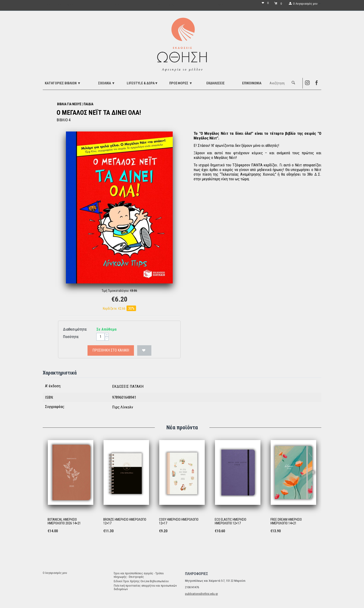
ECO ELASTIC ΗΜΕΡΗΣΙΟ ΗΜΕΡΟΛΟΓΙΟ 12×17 (231, 521)
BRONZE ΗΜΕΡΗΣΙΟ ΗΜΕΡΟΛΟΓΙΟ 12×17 (125, 521)
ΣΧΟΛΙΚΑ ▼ (107, 83)
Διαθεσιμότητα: (75, 329)
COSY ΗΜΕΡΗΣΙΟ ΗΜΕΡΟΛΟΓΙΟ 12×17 (179, 521)
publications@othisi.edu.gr (201, 594)
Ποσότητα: (71, 337)
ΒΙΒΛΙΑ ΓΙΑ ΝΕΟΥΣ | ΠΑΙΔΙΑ (75, 104)
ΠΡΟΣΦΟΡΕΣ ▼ (181, 83)
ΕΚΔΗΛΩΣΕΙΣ (216, 83)
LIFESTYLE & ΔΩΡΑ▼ (142, 83)
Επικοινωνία (252, 83)
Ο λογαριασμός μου (55, 573)
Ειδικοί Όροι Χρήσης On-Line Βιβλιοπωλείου (141, 581)
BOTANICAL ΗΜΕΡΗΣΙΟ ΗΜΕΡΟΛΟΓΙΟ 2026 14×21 (64, 521)
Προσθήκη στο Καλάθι (111, 350)
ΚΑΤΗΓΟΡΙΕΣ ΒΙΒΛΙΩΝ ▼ (63, 83)
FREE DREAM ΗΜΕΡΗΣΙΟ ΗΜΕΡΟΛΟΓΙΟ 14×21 (286, 521)
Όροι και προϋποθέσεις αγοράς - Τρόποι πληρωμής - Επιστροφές (139, 575)
